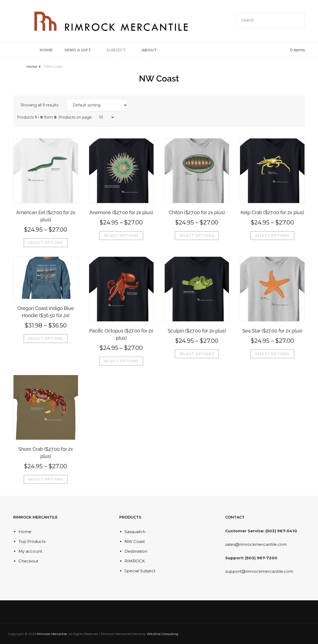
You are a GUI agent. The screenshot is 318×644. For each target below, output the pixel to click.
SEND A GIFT (81, 50)
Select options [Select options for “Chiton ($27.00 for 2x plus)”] (197, 235)
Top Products (32, 541)
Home (32, 66)
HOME (46, 50)
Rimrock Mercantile (52, 634)
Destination (136, 551)
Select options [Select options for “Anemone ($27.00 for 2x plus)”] (121, 235)
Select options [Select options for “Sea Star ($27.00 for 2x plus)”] (272, 354)
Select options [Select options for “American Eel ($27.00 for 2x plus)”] (46, 243)
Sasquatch (135, 532)
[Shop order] (97, 105)
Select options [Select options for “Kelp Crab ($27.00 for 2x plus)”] (272, 235)
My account (30, 551)
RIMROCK (135, 561)
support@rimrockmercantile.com (259, 571)
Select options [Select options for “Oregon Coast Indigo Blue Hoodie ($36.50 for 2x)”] (46, 338)
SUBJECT (119, 50)
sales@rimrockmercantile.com (256, 544)
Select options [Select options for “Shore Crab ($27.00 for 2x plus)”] (46, 479)
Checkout (28, 561)
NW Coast (135, 541)
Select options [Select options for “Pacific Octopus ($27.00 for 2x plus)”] (121, 361)
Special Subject (140, 571)
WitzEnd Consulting (163, 634)
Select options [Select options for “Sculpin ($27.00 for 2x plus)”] (197, 354)
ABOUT (152, 50)
